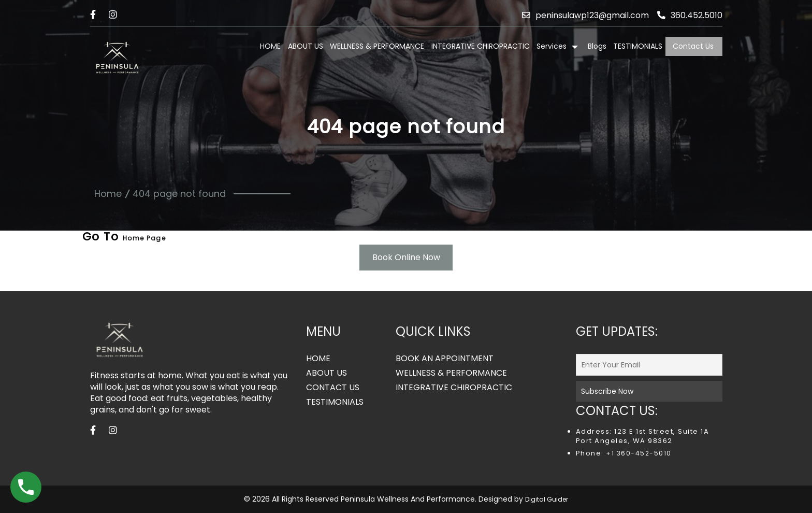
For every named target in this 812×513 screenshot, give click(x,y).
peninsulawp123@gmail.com (585, 15)
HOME (270, 46)
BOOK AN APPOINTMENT (445, 359)
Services (552, 46)
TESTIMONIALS (638, 46)
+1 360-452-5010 (638, 453)
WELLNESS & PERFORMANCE (377, 46)
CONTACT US (333, 388)
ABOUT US (306, 46)
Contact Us (693, 46)
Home (108, 194)
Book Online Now (406, 257)
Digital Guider (547, 499)
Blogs (597, 46)
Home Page (144, 238)
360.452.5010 (690, 15)
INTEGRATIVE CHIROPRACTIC (481, 46)
